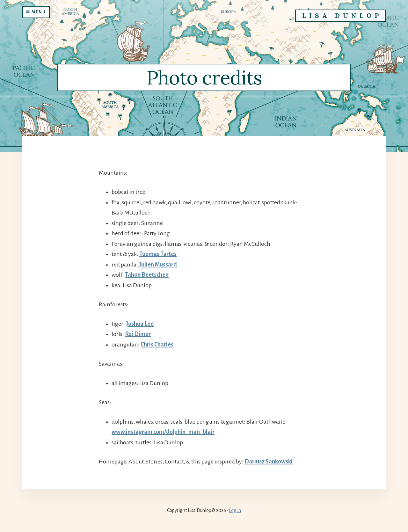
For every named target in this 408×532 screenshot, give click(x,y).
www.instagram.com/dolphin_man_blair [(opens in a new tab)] (163, 432)
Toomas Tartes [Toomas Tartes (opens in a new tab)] (158, 254)
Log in (235, 510)
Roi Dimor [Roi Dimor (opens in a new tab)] (138, 334)
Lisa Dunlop (342, 15)
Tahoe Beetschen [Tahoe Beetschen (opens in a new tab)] (147, 275)
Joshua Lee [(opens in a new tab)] (140, 324)
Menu (36, 12)
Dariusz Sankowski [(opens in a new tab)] (269, 462)
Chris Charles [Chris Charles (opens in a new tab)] (157, 345)
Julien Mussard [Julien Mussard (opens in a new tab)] (157, 265)
